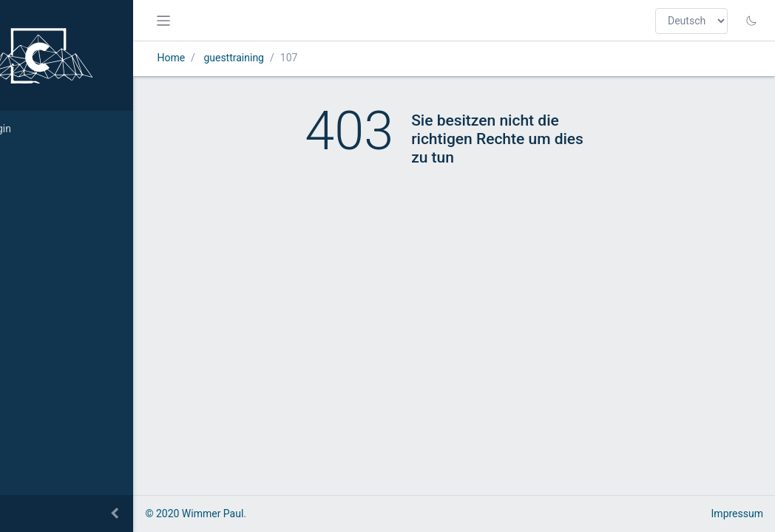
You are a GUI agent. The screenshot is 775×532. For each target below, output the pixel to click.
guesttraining (290, 58)
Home (227, 58)
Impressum (737, 514)
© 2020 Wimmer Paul (250, 514)
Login (34, 129)
